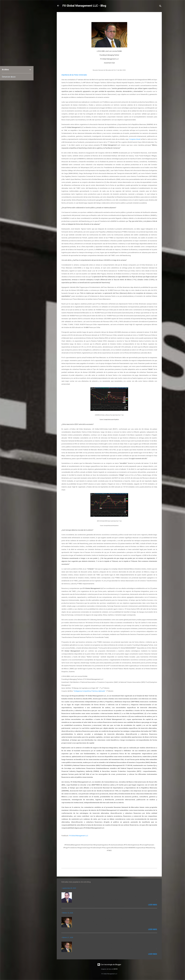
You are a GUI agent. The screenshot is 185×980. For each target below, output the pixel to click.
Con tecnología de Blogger (109, 965)
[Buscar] (160, 6)
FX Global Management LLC (79, 836)
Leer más (153, 905)
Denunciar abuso (9, 77)
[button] (156, 17)
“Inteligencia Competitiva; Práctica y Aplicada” (90, 691)
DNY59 (116, 969)
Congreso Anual (135, 139)
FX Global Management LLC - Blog (84, 6)
